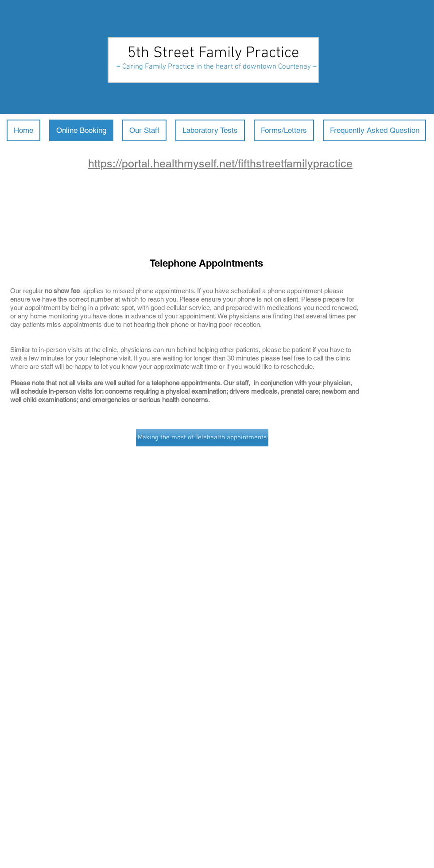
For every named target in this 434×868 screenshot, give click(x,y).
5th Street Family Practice (213, 53)
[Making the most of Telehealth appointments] (202, 438)
